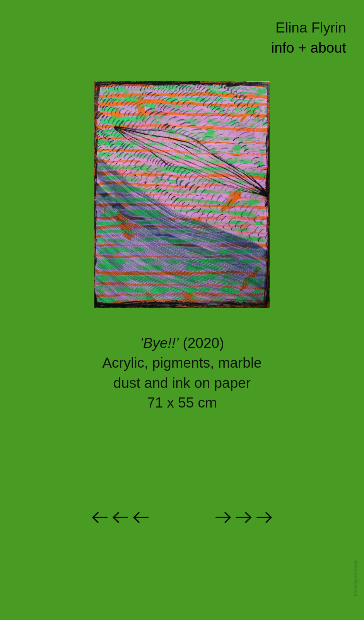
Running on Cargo (356, 578)
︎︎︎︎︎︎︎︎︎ (120, 518)
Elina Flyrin (311, 28)
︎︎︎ (244, 518)
